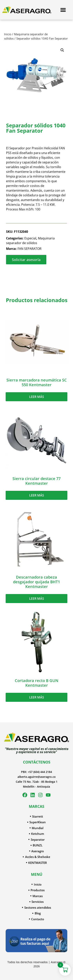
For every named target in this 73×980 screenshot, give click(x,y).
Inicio (8, 34)
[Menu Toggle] (63, 10)
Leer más (37, 397)
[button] (62, 50)
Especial (30, 238)
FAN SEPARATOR (29, 249)
